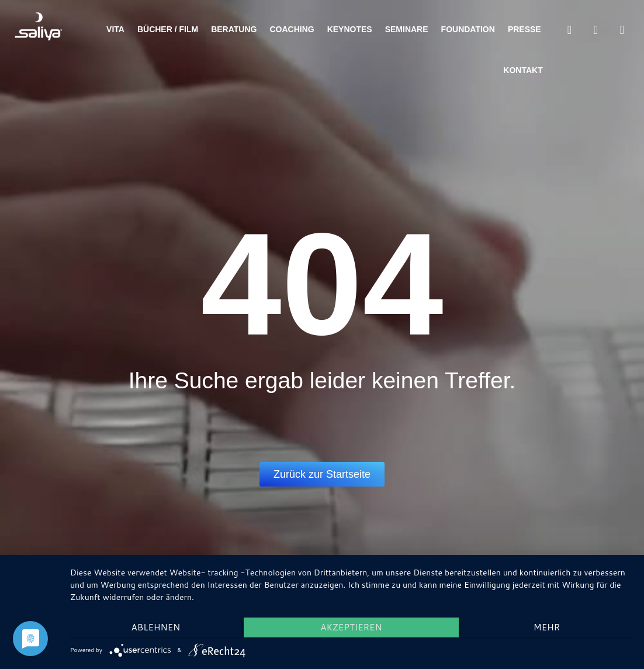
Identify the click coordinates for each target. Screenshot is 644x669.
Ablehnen (154, 628)
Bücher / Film (168, 29)
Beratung (234, 29)
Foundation (468, 29)
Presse (524, 29)
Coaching (292, 29)
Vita (115, 29)
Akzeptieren (351, 628)
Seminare (407, 29)
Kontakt (523, 70)
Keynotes (350, 29)
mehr (548, 628)
